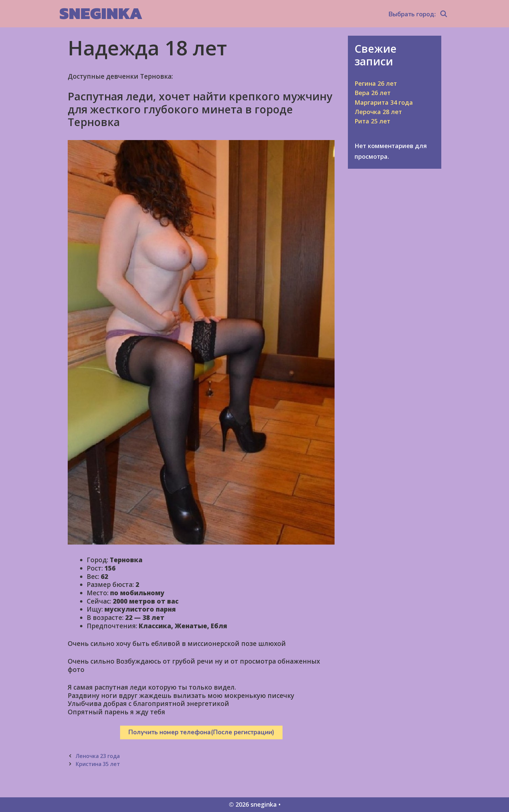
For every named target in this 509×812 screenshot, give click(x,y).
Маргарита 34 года (384, 102)
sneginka (101, 13)
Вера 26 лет (373, 93)
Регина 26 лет (376, 83)
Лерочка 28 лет (378, 112)
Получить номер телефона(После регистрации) (201, 732)
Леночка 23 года (98, 756)
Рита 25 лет (372, 121)
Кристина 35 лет (98, 764)
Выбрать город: (412, 14)
